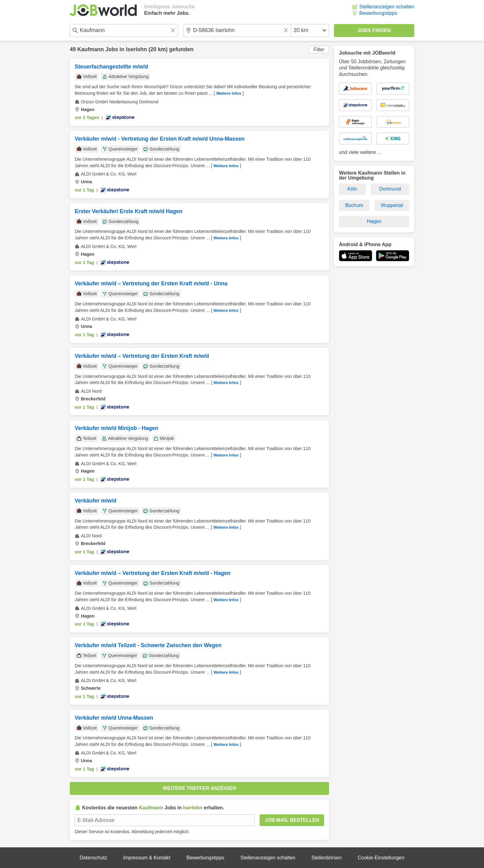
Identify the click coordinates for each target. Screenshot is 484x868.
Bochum (354, 205)
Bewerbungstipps (378, 13)
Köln (352, 189)
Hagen (374, 221)
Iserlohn (136, 49)
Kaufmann (90, 49)
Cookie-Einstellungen (381, 858)
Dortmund (390, 189)
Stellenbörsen (327, 858)
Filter (319, 50)
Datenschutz (93, 858)
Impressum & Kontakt (147, 858)
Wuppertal (392, 205)
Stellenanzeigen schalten (387, 7)
